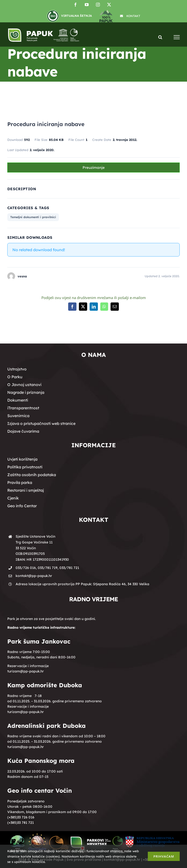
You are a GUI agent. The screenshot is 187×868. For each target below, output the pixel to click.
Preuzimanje (94, 168)
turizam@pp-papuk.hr (26, 671)
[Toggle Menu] (177, 37)
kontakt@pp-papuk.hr (34, 576)
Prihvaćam (164, 856)
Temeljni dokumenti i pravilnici (33, 217)
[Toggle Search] (160, 37)
